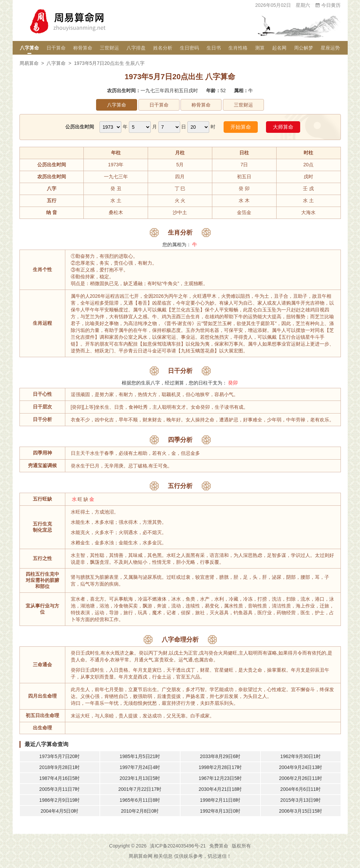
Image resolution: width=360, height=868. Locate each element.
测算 (260, 48)
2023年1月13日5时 (140, 778)
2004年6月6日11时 (301, 789)
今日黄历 (328, 5)
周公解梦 (304, 48)
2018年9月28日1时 (59, 767)
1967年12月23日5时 (220, 778)
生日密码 (189, 48)
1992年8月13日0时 (220, 811)
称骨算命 (83, 48)
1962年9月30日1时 (301, 756)
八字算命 (29, 48)
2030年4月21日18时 (220, 789)
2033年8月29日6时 (220, 756)
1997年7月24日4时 (140, 767)
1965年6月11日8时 (140, 800)
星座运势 (330, 48)
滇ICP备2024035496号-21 (178, 846)
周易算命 (29, 63)
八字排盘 (136, 48)
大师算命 (283, 127)
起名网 (279, 48)
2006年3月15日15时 (301, 811)
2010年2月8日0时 (140, 811)
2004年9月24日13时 (301, 767)
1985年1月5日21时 (140, 756)
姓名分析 (163, 48)
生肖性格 (238, 48)
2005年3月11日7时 (59, 789)
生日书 (214, 48)
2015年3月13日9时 (301, 800)
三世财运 (109, 48)
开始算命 (241, 127)
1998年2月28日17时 (220, 767)
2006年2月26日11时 (301, 778)
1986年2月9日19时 (59, 800)
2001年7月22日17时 (140, 789)
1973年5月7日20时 (59, 756)
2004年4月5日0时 (60, 811)
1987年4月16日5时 (59, 778)
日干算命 (56, 48)
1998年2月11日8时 (220, 800)
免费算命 (219, 846)
